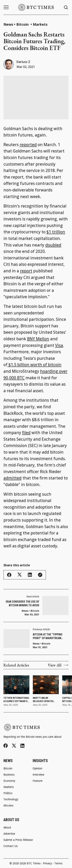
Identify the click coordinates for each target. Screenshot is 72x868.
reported (28, 145)
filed (26, 433)
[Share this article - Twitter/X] (20, 575)
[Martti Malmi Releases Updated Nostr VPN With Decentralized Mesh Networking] (46, 685)
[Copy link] (40, 575)
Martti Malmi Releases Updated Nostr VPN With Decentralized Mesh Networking (45, 700)
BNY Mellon (38, 339)
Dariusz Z (23, 62)
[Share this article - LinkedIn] (30, 575)
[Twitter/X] (14, 746)
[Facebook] (6, 746)
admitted (12, 478)
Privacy (47, 863)
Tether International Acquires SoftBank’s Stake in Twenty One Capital (16, 700)
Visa (59, 345)
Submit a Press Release (18, 840)
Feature (38, 781)
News (8, 24)
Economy (9, 781)
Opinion (37, 768)
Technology (11, 799)
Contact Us (11, 846)
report (26, 271)
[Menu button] (6, 7)
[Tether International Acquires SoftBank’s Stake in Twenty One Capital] (16, 685)
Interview (38, 775)
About (7, 827)
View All (58, 665)
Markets (40, 24)
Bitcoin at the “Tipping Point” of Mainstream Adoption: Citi (48, 637)
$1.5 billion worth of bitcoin (34, 365)
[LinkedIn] (22, 746)
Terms (58, 863)
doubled (53, 245)
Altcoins (8, 805)
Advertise (9, 834)
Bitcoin (23, 24)
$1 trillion (56, 232)
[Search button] (66, 7)
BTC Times (34, 863)
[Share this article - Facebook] (9, 575)
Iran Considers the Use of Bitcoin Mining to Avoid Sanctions (22, 604)
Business (9, 775)
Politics (8, 793)
